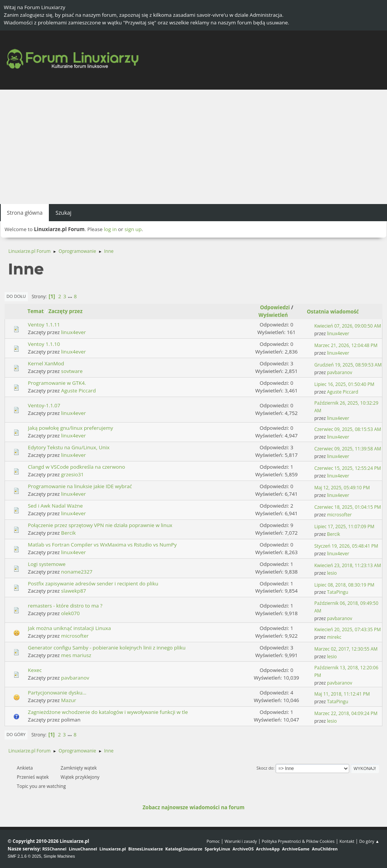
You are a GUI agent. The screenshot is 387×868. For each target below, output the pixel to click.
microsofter (339, 515)
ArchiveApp (268, 849)
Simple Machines (59, 856)
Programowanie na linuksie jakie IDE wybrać (80, 486)
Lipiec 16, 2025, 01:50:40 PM (344, 384)
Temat (36, 311)
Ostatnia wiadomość (333, 312)
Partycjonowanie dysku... (57, 693)
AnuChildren (325, 849)
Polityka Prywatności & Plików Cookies (298, 841)
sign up (133, 229)
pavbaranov (340, 372)
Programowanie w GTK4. (57, 383)
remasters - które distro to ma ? (65, 606)
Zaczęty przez (65, 311)
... (71, 296)
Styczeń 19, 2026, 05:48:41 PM (346, 546)
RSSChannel (54, 849)
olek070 (70, 613)
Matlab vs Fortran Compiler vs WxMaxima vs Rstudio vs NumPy (102, 545)
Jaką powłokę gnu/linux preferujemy (70, 428)
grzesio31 (72, 474)
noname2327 (77, 572)
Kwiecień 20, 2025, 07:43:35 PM (347, 629)
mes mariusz (76, 655)
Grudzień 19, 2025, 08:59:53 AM (348, 365)
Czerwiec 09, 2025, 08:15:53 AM (347, 429)
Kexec (35, 670)
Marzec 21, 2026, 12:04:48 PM (346, 345)
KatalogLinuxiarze (184, 849)
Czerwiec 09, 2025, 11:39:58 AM (347, 449)
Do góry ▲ (369, 841)
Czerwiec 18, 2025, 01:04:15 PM (347, 507)
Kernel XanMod (46, 363)
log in (110, 229)
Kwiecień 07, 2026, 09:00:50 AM (347, 326)
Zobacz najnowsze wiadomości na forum (193, 807)
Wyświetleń (277, 315)
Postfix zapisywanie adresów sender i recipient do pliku (93, 583)
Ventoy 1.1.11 (44, 325)
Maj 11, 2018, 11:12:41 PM (342, 694)
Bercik (68, 533)
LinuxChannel (83, 849)
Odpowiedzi (275, 307)
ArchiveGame (296, 849)
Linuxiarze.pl (113, 849)
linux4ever (73, 332)
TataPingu (338, 592)
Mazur (69, 700)
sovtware (72, 371)
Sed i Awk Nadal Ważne (55, 506)
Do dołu (16, 296)
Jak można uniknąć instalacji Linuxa (69, 628)
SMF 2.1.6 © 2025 (24, 856)
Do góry (16, 734)
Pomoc (213, 841)
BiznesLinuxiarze (146, 849)
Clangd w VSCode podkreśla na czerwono (77, 467)
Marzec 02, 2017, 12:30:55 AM (346, 649)
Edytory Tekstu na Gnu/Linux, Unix (69, 447)
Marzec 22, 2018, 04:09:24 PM (346, 713)
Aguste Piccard (78, 391)
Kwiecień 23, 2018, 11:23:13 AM (347, 565)
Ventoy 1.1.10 (44, 344)
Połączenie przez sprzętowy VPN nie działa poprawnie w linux (100, 525)
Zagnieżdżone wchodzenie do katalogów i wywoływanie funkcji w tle (108, 712)
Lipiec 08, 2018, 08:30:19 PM (344, 585)
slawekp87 (73, 591)
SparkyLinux (217, 849)
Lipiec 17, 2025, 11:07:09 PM (344, 526)
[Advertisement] (193, 147)
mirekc (334, 637)
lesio (332, 573)
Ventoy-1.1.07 (44, 405)
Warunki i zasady (241, 841)
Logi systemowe (47, 564)
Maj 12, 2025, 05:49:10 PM (342, 488)
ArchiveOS (243, 849)
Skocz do (265, 768)
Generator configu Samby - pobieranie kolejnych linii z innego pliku (107, 648)
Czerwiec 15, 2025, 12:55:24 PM (347, 468)
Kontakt (347, 841)
